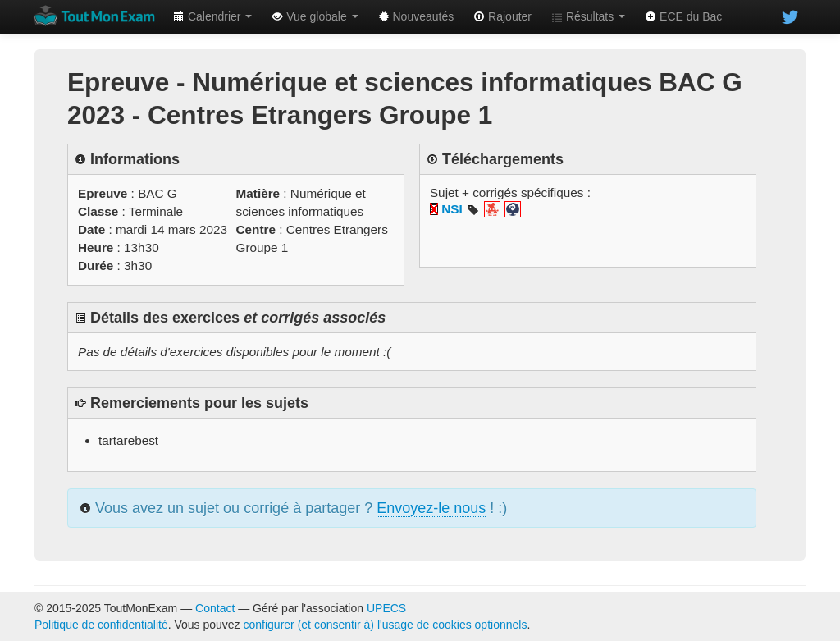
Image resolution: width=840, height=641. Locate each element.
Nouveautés (416, 16)
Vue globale (315, 16)
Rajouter (502, 16)
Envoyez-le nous (431, 508)
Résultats (588, 16)
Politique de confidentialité (101, 625)
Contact (215, 608)
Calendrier (212, 16)
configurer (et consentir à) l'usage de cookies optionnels (386, 625)
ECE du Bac (683, 16)
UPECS (386, 608)
